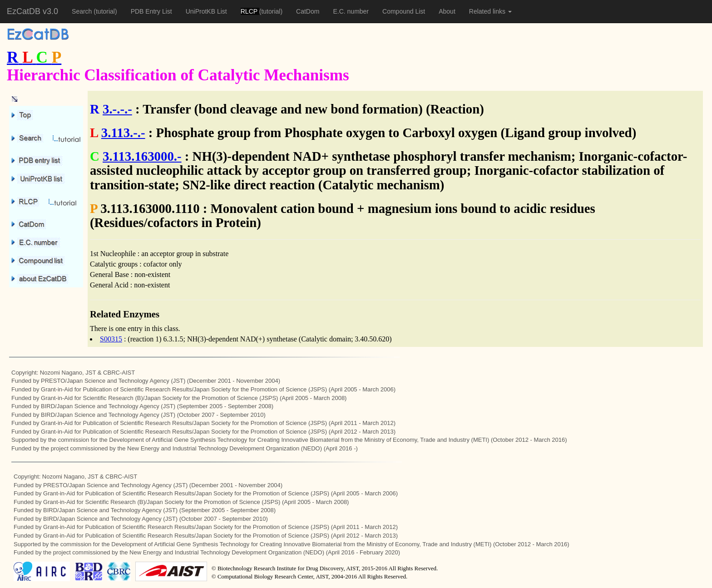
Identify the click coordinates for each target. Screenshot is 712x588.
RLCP (250, 11)
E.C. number (351, 11)
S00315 (111, 339)
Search (83, 11)
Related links (490, 11)
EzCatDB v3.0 (32, 11)
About (447, 11)
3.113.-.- (123, 133)
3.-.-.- (117, 109)
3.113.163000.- (142, 156)
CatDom (308, 11)
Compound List (404, 11)
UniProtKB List (206, 11)
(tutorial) (105, 11)
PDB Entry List (151, 11)
